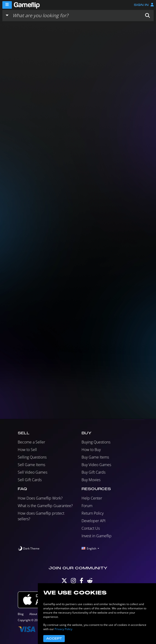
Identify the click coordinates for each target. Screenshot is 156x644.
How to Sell (27, 450)
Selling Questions (32, 457)
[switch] (29, 549)
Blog (21, 614)
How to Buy (91, 450)
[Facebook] (81, 582)
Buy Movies (91, 480)
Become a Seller (31, 442)
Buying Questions (96, 442)
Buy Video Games (96, 465)
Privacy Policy (63, 629)
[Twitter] (64, 582)
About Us (35, 614)
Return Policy (93, 513)
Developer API (93, 521)
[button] (147, 16)
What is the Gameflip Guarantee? (45, 506)
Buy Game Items (95, 457)
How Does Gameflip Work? (40, 498)
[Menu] (7, 5)
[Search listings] (76, 16)
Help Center (92, 498)
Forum (87, 506)
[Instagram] (73, 582)
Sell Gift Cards (30, 480)
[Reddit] (90, 582)
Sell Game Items (31, 465)
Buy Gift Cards (93, 472)
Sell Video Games (32, 472)
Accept (54, 639)
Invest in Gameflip (97, 536)
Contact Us (91, 528)
